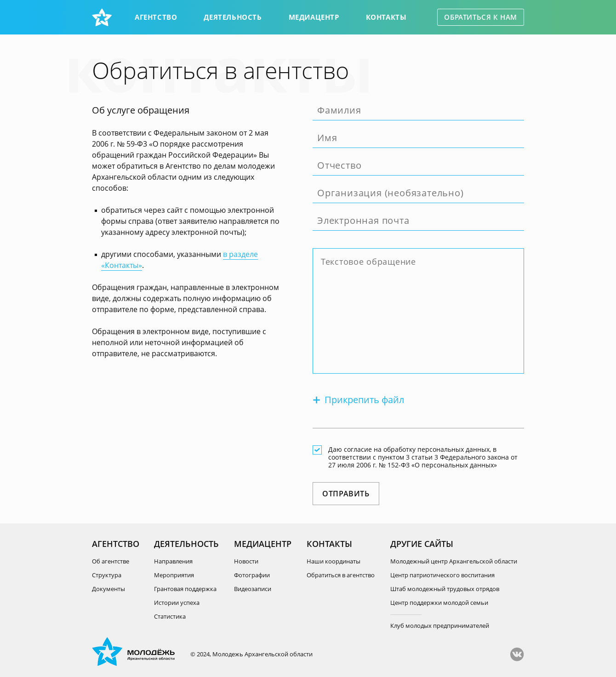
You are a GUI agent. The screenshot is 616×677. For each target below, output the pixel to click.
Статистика (170, 616)
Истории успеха (177, 603)
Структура (107, 575)
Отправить (346, 494)
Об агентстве (111, 561)
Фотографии (252, 575)
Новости (246, 561)
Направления (173, 561)
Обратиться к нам (481, 17)
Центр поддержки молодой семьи (439, 603)
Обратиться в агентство (341, 575)
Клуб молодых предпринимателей (440, 626)
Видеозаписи (253, 589)
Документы (108, 589)
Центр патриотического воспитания (442, 575)
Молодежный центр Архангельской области (454, 561)
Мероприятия (174, 575)
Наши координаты (334, 561)
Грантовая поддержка (185, 589)
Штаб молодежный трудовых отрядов (445, 589)
